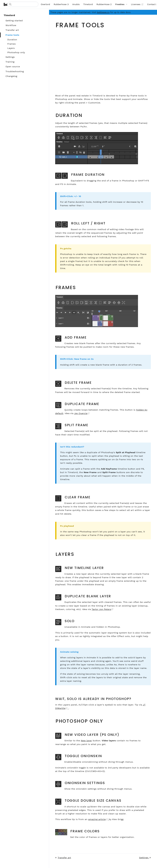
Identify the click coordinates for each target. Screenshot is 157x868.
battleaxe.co (103, 12)
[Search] (23, 4)
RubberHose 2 (104, 4)
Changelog (11, 76)
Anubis (76, 4)
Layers (11, 48)
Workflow (11, 25)
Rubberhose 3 (61, 4)
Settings (10, 57)
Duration (12, 40)
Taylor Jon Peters (102, 609)
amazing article (98, 819)
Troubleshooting (15, 71)
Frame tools (12, 35)
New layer (86, 741)
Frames (11, 44)
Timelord (88, 4)
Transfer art (12, 30)
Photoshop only (16, 52)
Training (10, 62)
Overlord (45, 4)
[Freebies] (121, 4)
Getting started (14, 21)
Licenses (137, 4)
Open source (13, 66)
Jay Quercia (82, 413)
